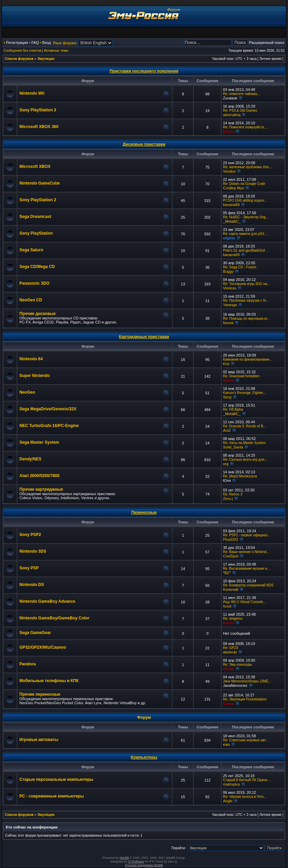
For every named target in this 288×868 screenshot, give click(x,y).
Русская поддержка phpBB (144, 865)
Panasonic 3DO (34, 283)
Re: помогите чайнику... (241, 94)
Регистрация (17, 43)
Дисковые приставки (144, 144)
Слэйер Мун (234, 188)
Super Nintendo (35, 376)
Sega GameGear (35, 633)
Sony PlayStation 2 (38, 200)
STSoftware (136, 862)
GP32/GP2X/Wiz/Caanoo (43, 647)
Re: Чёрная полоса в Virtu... (245, 797)
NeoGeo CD (31, 300)
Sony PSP (29, 568)
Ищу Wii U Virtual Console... (244, 602)
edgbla (229, 238)
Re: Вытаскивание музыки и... (246, 569)
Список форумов (19, 59)
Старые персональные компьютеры (56, 779)
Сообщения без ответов (22, 51)
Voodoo (229, 171)
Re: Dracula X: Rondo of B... (244, 426)
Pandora (28, 664)
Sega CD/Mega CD (37, 267)
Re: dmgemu (233, 619)
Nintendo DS (32, 585)
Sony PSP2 (30, 535)
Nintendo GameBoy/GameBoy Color (54, 618)
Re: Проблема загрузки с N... (246, 301)
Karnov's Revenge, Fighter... (244, 393)
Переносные (144, 512)
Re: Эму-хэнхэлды (237, 665)
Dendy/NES (30, 459)
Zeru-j (228, 499)
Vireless (230, 288)
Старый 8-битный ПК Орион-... (247, 780)
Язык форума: (65, 43)
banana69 (231, 205)
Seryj (227, 397)
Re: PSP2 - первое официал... (247, 535)
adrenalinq (232, 115)
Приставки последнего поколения (144, 71)
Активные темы (56, 51)
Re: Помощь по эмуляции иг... (246, 319)
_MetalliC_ (232, 221)
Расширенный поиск (267, 43)
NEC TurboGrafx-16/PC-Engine (49, 426)
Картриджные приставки (144, 337)
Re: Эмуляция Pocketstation (245, 699)
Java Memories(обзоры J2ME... (247, 681)
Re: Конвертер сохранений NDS (248, 585)
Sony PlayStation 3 (38, 110)
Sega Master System (39, 442)
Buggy (228, 271)
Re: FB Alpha (233, 409)
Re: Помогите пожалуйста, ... (246, 127)
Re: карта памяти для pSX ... (246, 234)
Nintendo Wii (32, 93)
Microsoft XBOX (35, 167)
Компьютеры (144, 757)
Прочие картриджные (41, 489)
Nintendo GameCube (40, 183)
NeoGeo (27, 392)
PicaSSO (231, 539)
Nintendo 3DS (33, 551)
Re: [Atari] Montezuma (240, 476)
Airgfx (228, 801)
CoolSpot (231, 556)
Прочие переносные (40, 694)
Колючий (231, 589)
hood (227, 606)
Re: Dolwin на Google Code (244, 184)
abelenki (230, 652)
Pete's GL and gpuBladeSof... (245, 250)
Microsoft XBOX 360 (39, 127)
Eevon (229, 131)
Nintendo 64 (31, 359)
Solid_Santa (233, 447)
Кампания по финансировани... (248, 359)
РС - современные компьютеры (52, 796)
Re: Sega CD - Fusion (240, 267)
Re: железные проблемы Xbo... (247, 167)
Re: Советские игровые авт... (246, 740)
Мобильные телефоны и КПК (49, 681)
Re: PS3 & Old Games (240, 111)
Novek (228, 323)
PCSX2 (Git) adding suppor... (245, 200)
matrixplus (231, 784)
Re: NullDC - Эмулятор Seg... (246, 217)
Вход (46, 43)
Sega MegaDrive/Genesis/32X (48, 409)
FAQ (35, 43)
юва (226, 744)
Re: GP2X (231, 648)
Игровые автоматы (39, 740)
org (226, 464)
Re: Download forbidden (241, 376)
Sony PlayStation (36, 233)
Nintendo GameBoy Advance (47, 601)
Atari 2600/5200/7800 (39, 476)
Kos (226, 364)
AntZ (227, 430)
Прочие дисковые (37, 314)
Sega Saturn (31, 250)
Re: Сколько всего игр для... (245, 460)
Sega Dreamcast (35, 217)
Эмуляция (46, 59)
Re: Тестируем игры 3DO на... (246, 284)
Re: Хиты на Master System (244, 443)
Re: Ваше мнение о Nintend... (246, 552)
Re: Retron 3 (233, 494)
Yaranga (230, 305)
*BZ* (227, 573)
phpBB (124, 858)
